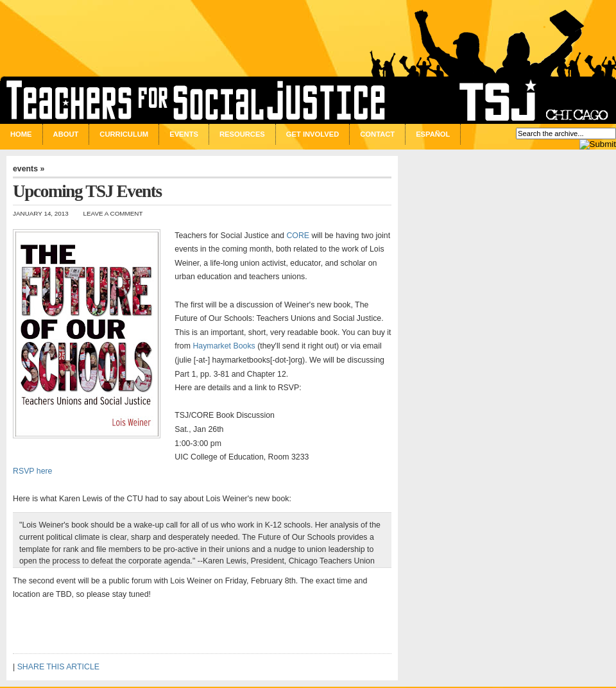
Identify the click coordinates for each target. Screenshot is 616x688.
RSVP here (32, 471)
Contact (377, 134)
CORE (298, 236)
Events (184, 134)
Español (433, 134)
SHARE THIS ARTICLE (58, 667)
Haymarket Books (224, 346)
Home (21, 134)
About (66, 134)
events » (29, 169)
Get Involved (312, 134)
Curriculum (124, 134)
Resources (242, 134)
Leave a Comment (113, 213)
